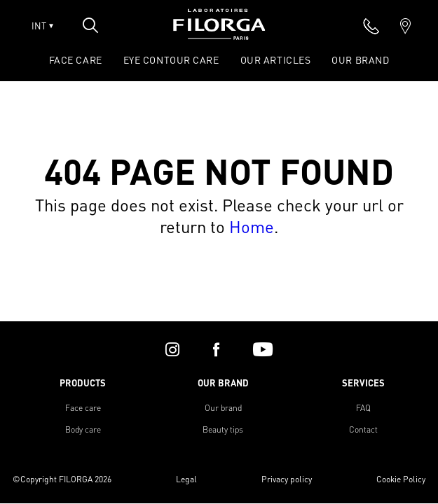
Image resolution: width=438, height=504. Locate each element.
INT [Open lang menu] (42, 26)
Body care (83, 429)
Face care (83, 408)
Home (252, 226)
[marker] (405, 26)
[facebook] (216, 349)
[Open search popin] (90, 25)
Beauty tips (223, 429)
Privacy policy (287, 479)
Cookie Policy (401, 479)
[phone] (371, 26)
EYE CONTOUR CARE (171, 59)
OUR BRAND (360, 59)
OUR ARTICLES (276, 59)
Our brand (223, 408)
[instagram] (172, 349)
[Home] (219, 35)
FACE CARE (76, 59)
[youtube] (263, 349)
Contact (363, 429)
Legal (186, 479)
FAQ (363, 408)
